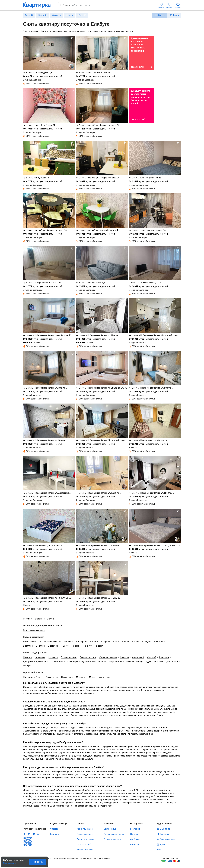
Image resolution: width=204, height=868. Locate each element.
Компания (135, 829)
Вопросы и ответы (86, 839)
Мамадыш (81, 677)
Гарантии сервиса (86, 834)
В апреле (105, 642)
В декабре (53, 646)
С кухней (152, 657)
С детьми (125, 657)
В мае (116, 642)
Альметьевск (52, 677)
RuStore (38, 834)
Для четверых (43, 661)
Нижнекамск (67, 677)
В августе (147, 642)
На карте (27, 657)
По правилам (9, 862)
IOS (25, 834)
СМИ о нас (135, 839)
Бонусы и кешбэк (85, 850)
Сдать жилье (110, 829)
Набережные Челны (33, 677)
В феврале (82, 642)
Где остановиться (155, 661)
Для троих (28, 661)
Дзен (162, 844)
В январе (69, 642)
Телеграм (165, 834)
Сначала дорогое (88, 657)
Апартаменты (115, 661)
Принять (38, 862)
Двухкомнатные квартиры (93, 661)
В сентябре (160, 642)
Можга (92, 677)
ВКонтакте (165, 829)
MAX (159, 850)
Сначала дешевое (108, 657)
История (134, 834)
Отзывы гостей (84, 844)
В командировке (69, 657)
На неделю (40, 657)
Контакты (55, 834)
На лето (65, 646)
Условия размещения (114, 834)
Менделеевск (105, 677)
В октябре (28, 646)
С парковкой (138, 657)
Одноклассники (167, 839)
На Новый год (30, 642)
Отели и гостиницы (134, 661)
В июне (125, 642)
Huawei (34, 834)
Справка (54, 829)
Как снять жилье (85, 829)
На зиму (88, 646)
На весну (99, 646)
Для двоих (164, 657)
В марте (94, 642)
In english (28, 666)
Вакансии (135, 844)
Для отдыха (172, 661)
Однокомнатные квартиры (65, 661)
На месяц (53, 657)
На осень (76, 646)
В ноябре (40, 646)
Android (29, 834)
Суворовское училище (34, 630)
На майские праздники (50, 642)
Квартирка (39, 5)
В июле (135, 642)
